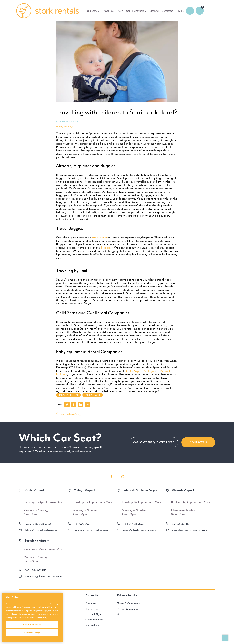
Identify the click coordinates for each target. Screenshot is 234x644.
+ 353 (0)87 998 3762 (38, 524)
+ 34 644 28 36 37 (133, 524)
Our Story (92, 11)
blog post (107, 248)
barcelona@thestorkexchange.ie (43, 576)
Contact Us (167, 11)
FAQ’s (120, 11)
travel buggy (100, 237)
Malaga (149, 371)
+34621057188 (181, 524)
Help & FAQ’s (93, 614)
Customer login (94, 619)
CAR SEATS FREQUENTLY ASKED (154, 442)
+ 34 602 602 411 (83, 524)
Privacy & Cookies (127, 609)
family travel (93, 395)
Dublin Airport (134, 371)
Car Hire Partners (135, 11)
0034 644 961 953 (35, 570)
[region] (32, 618)
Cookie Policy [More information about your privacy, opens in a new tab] (41, 617)
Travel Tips (108, 11)
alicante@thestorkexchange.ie (189, 530)
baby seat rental (68, 395)
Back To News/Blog (68, 414)
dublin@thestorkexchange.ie (41, 530)
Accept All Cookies (32, 624)
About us (91, 603)
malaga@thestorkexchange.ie (91, 530)
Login (190, 11)
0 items (200, 11)
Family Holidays (65, 126)
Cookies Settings (32, 633)
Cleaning (154, 11)
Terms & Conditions (128, 603)
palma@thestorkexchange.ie (139, 530)
